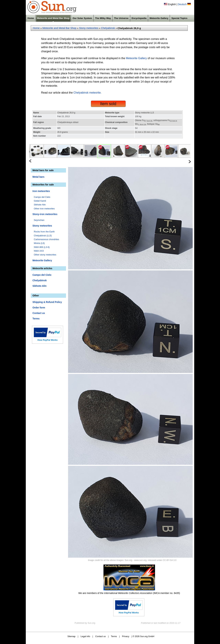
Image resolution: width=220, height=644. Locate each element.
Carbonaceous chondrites (46, 239)
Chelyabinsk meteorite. (88, 93)
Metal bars (38, 177)
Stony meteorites (89, 28)
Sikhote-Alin (40, 205)
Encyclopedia (139, 18)
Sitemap (71, 636)
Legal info (85, 636)
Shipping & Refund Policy (47, 302)
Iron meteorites (41, 191)
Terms (36, 319)
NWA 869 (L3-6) (42, 247)
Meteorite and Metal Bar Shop (53, 18)
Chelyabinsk (108, 28)
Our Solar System (82, 18)
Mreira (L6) (39, 243)
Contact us (39, 313)
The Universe (121, 18)
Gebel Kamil (40, 201)
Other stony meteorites (45, 255)
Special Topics (179, 18)
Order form (39, 308)
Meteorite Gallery (159, 18)
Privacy (126, 636)
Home (31, 18)
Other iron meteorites (44, 209)
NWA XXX (39, 251)
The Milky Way (103, 18)
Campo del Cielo (42, 197)
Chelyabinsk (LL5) (43, 236)
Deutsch (182, 4)
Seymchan (39, 220)
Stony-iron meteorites (45, 214)
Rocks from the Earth (44, 232)
